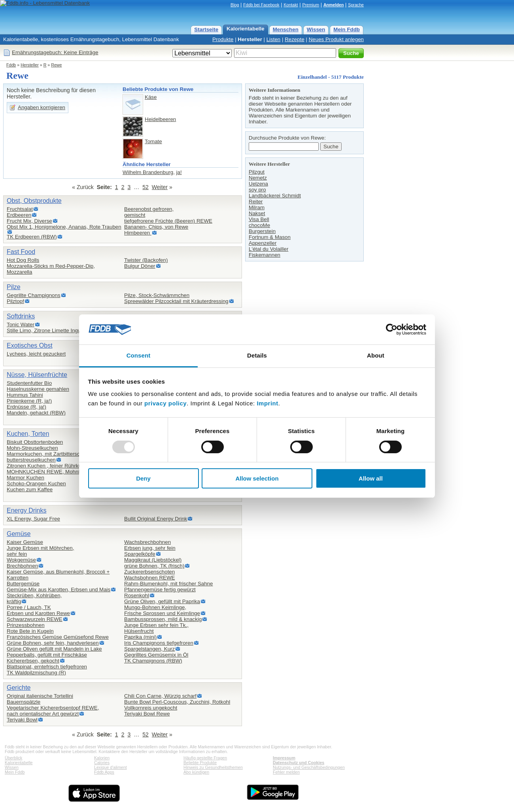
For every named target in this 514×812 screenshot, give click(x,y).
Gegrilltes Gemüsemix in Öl (156, 655)
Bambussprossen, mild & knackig (163, 619)
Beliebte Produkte (200, 763)
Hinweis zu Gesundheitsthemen (213, 767)
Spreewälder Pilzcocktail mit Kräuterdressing (176, 301)
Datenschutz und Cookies (299, 763)
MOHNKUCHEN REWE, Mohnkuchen (51, 472)
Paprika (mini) (140, 637)
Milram (257, 207)
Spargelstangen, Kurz (149, 649)
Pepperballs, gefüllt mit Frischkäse (47, 655)
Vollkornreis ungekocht (151, 708)
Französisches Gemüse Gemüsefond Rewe (58, 637)
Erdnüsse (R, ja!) (26, 407)
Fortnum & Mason (270, 237)
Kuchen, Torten (28, 434)
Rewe (56, 65)
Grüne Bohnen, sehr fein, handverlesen (53, 643)
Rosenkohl (137, 595)
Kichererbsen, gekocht (33, 661)
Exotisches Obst (30, 345)
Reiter (256, 202)
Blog (235, 5)
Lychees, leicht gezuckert (36, 354)
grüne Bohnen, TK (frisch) (154, 566)
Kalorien (102, 758)
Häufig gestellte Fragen (205, 758)
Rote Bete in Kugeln (30, 631)
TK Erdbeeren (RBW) (32, 237)
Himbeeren (138, 233)
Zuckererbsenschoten (149, 572)
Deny (143, 478)
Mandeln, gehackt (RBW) (36, 413)
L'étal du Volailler (268, 249)
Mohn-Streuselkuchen (32, 448)
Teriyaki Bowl (22, 720)
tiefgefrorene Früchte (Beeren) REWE (168, 221)
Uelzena (258, 184)
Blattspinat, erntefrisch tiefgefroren (47, 667)
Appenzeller (263, 243)
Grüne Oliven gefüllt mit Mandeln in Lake (54, 649)
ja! (179, 172)
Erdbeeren (19, 215)
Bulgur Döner (140, 266)
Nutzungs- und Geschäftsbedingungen (309, 767)
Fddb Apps (104, 772)
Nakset (257, 213)
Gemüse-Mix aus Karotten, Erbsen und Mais (59, 590)
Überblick (13, 758)
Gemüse (19, 534)
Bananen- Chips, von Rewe (156, 227)
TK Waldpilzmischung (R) (36, 673)
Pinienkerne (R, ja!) (29, 401)
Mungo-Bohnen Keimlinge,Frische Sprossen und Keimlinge (162, 610)
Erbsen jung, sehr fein (150, 548)
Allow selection (257, 478)
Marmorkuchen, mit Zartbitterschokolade (54, 454)
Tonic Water (21, 325)
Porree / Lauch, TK (29, 607)
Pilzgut (257, 172)
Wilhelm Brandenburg (148, 172)
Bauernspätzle (24, 702)
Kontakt (291, 5)
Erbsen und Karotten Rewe (38, 613)
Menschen (286, 29)
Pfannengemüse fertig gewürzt (160, 590)
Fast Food (21, 252)
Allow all (371, 478)
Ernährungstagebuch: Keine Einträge (55, 52)
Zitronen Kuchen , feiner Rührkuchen (50, 466)
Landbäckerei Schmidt (275, 196)
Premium (311, 5)
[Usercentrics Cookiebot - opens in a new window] (392, 329)
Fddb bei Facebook (261, 5)
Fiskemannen (265, 255)
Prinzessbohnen (26, 625)
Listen (274, 39)
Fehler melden (286, 772)
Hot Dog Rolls (23, 260)
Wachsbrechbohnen (147, 542)
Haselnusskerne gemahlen (38, 389)
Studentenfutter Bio (29, 383)
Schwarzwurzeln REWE (35, 619)
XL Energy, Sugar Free (33, 519)
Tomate (153, 141)
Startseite (206, 29)
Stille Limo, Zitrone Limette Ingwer (46, 330)
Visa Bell (259, 219)
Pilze (14, 287)
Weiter (160, 187)
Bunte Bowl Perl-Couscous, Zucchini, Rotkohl (177, 702)
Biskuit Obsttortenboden (35, 442)
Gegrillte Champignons (34, 295)
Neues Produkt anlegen (336, 39)
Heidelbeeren (160, 119)
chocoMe (259, 225)
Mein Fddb (347, 29)
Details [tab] (257, 355)
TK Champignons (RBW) (153, 661)
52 (146, 187)
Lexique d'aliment (111, 767)
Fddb (11, 65)
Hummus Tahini (25, 395)
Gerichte (19, 688)
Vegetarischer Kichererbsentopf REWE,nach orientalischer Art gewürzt (53, 711)
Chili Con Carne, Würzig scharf (160, 696)
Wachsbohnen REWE (149, 578)
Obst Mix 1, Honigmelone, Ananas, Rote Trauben (64, 227)
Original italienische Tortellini (40, 696)
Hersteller (250, 39)
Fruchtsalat (20, 209)
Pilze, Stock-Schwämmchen (157, 295)
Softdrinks (21, 316)
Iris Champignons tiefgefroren (159, 643)
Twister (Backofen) (146, 260)
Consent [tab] (139, 355)
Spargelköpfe (140, 554)
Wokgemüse (21, 560)
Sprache (356, 5)
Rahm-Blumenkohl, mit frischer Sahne (168, 584)
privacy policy (165, 403)
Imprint (267, 403)
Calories (102, 763)
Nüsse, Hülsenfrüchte (37, 375)
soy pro (257, 190)
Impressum (284, 758)
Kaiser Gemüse (25, 542)
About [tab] (376, 355)
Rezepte (295, 39)
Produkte (223, 39)
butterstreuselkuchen (31, 460)
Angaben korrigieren (42, 107)
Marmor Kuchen (26, 478)
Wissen (316, 29)
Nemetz (258, 178)
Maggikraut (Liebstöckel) (153, 560)
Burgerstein (262, 231)
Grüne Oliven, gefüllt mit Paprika (162, 601)
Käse (151, 97)
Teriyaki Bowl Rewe (147, 714)
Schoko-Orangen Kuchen (36, 484)
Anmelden (334, 5)
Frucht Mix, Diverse (29, 221)
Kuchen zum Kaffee (30, 489)
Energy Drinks (26, 510)
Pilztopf (15, 301)
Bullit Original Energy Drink (156, 519)
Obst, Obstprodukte (34, 201)
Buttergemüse (23, 584)
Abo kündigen (196, 772)
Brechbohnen (22, 566)
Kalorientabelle (246, 29)
